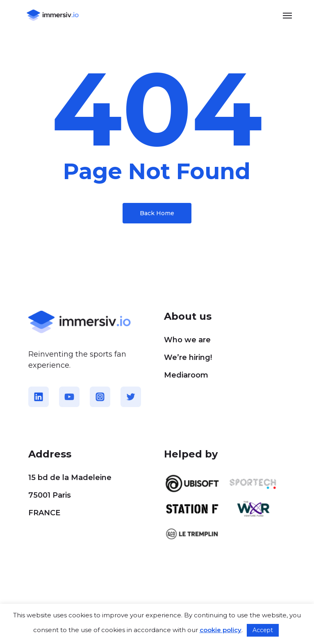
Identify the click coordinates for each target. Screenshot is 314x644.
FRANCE (44, 513)
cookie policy (221, 630)
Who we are (187, 340)
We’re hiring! (188, 357)
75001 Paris (50, 495)
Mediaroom (186, 375)
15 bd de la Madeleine (70, 478)
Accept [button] (263, 630)
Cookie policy (47, 601)
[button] (287, 15)
